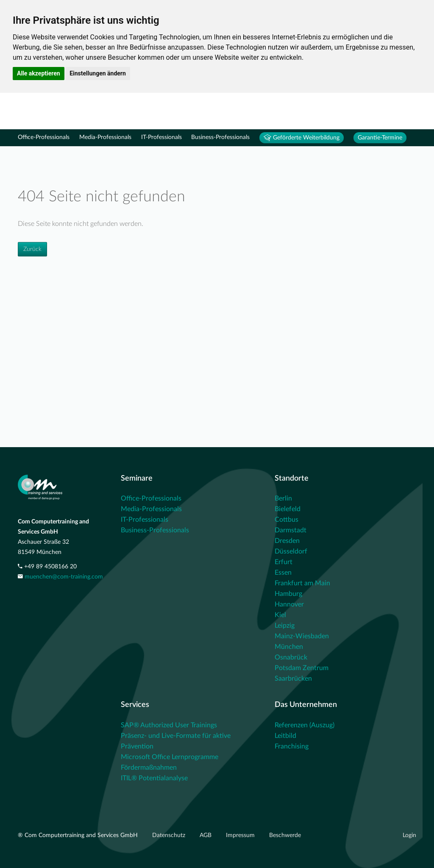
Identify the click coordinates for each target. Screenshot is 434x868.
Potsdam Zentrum (302, 668)
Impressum (241, 835)
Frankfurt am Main (302, 583)
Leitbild (285, 736)
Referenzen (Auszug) (305, 725)
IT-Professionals (161, 137)
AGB (206, 835)
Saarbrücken (293, 679)
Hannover (289, 604)
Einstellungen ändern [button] (98, 73)
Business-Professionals (220, 137)
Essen (283, 573)
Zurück (32, 249)
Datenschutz (170, 835)
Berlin (283, 498)
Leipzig (285, 626)
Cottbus (287, 520)
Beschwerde (285, 835)
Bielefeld (288, 509)
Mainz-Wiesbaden (302, 636)
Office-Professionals (44, 137)
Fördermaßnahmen (149, 768)
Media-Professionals (105, 137)
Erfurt (284, 562)
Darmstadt (291, 530)
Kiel (280, 615)
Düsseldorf (291, 551)
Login (409, 835)
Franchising (292, 746)
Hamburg (288, 594)
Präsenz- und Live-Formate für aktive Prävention (176, 741)
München (289, 647)
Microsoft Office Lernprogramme (170, 757)
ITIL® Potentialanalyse (154, 778)
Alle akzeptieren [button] (39, 73)
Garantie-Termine (380, 138)
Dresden (287, 541)
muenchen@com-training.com (64, 577)
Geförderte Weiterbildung (302, 138)
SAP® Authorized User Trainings (169, 725)
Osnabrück (291, 657)
